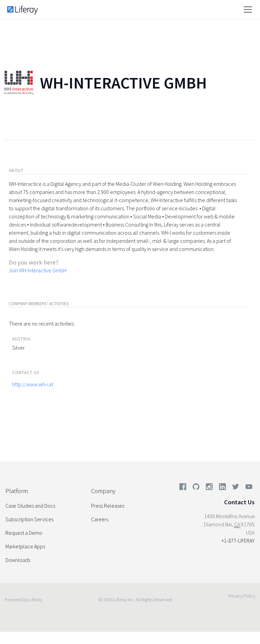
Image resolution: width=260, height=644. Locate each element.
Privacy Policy (242, 596)
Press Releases (108, 506)
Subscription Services (29, 519)
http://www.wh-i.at (33, 384)
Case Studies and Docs (30, 506)
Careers (100, 519)
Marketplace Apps (25, 546)
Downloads (18, 560)
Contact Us (239, 502)
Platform (17, 491)
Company (103, 491)
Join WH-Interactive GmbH (38, 270)
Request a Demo (24, 533)
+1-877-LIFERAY (238, 541)
